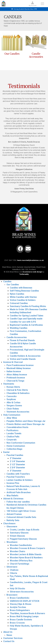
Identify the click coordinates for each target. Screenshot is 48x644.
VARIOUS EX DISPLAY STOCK (25, 601)
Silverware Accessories (22, 592)
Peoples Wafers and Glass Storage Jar (26, 421)
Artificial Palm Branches (19, 492)
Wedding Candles (19, 328)
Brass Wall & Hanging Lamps (24, 616)
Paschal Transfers (16, 477)
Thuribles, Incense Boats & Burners (27, 613)
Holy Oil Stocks (17, 589)
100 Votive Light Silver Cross (21, 511)
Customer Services (13, 638)
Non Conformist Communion (21, 443)
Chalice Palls (13, 437)
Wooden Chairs (18, 551)
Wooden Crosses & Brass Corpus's (27, 548)
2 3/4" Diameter (17, 468)
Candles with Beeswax (21, 288)
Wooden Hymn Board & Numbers (26, 558)
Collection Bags (14, 449)
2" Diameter (16, 458)
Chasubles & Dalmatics (18, 393)
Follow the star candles (18, 502)
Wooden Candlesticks (21, 545)
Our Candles (12, 54)
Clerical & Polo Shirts (17, 390)
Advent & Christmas (13, 499)
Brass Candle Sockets (21, 620)
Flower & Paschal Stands (22, 340)
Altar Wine (12, 418)
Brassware (12, 595)
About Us (8, 632)
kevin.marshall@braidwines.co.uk (30, 260)
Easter (6, 452)
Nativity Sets (13, 520)
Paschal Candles (15, 455)
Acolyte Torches (18, 607)
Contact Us (9, 641)
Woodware (12, 542)
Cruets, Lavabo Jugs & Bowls (25, 530)
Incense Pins (13, 483)
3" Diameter (16, 471)
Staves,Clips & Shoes (21, 604)
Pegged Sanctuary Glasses (23, 539)
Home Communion (16, 446)
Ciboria (13, 573)
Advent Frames (14, 514)
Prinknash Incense (16, 378)
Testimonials (24, 86)
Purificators (12, 430)
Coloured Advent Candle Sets (21, 517)
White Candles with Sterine (23, 297)
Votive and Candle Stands (23, 359)
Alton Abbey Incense (17, 375)
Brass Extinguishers (20, 610)
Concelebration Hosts (17, 427)
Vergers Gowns (14, 406)
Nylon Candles (17, 294)
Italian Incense (14, 371)
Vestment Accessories (18, 412)
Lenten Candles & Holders (20, 480)
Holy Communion (12, 415)
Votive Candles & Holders (23, 300)
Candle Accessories (36, 55)
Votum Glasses (17, 536)
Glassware (12, 526)
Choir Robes (13, 409)
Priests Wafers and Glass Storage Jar (26, 424)
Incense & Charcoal (13, 362)
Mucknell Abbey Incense (19, 368)
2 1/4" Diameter (17, 461)
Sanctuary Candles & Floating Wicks (28, 306)
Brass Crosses (17, 623)
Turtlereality (24, 274)
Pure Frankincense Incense (20, 365)
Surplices (11, 399)
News (9, 635)
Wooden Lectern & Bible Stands (26, 554)
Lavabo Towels (14, 433)
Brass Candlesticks (20, 598)
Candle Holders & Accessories (25, 356)
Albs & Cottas (13, 402)
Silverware (12, 567)
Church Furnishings (20, 564)
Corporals (12, 440)
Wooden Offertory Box (21, 561)
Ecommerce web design (32, 272)
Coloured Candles (19, 303)
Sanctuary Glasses (19, 533)
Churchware (9, 523)
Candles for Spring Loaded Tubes (27, 316)
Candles (7, 281)
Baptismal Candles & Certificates (26, 325)
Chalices (14, 570)
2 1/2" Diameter (17, 464)
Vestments (9, 384)
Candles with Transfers (18, 474)
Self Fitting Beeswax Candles (24, 291)
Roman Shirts (13, 387)
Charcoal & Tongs (15, 381)
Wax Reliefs (12, 496)
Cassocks (12, 396)
